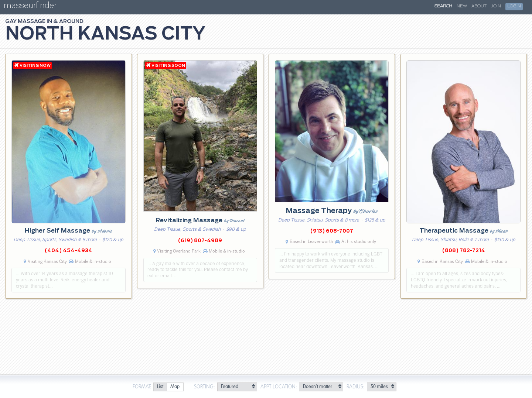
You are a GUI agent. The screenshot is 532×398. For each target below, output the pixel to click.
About (479, 6)
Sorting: (204, 387)
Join (496, 6)
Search (443, 6)
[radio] (160, 387)
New (462, 6)
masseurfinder (30, 7)
